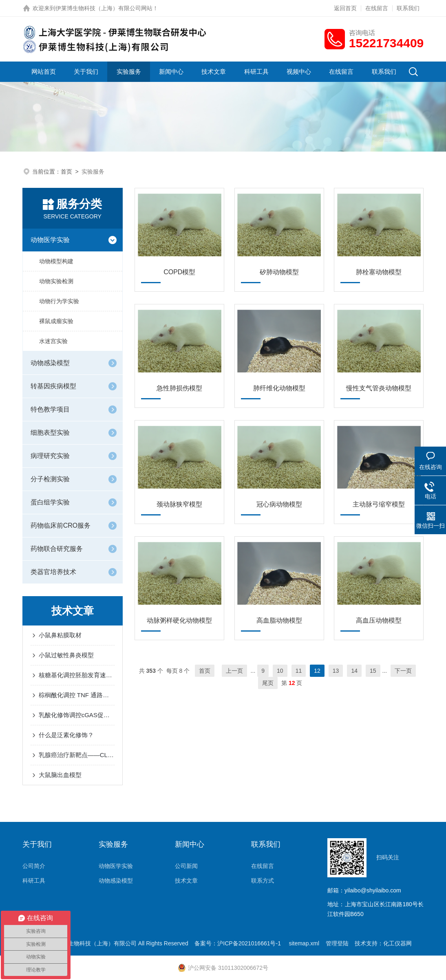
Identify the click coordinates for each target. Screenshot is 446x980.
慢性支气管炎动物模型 (379, 388)
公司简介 (34, 866)
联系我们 (408, 8)
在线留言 (377, 8)
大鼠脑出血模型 (60, 775)
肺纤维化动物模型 (279, 388)
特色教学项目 (50, 409)
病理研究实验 (50, 456)
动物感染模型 (50, 363)
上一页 (234, 671)
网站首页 (44, 72)
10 (280, 671)
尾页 (268, 683)
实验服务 (129, 72)
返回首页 (345, 8)
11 (299, 671)
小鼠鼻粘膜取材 (60, 635)
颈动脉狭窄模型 (179, 504)
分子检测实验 (50, 479)
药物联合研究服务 (57, 549)
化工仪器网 (397, 943)
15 (373, 671)
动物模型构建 (56, 261)
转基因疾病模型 (53, 386)
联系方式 (263, 881)
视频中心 (299, 72)
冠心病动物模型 (279, 504)
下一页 (403, 671)
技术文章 (214, 72)
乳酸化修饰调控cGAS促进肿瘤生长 (77, 715)
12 (317, 671)
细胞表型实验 (50, 433)
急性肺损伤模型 (179, 388)
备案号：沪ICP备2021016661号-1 (238, 943)
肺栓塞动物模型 (379, 272)
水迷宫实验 (53, 341)
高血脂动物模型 (279, 620)
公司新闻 (186, 866)
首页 (66, 172)
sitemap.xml (304, 943)
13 (336, 671)
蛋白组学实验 (50, 502)
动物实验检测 (56, 281)
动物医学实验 (50, 240)
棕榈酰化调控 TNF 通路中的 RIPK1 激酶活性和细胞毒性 (77, 695)
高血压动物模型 (379, 620)
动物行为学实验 (59, 301)
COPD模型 (179, 272)
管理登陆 (337, 943)
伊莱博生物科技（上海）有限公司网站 (104, 8)
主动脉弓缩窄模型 (379, 504)
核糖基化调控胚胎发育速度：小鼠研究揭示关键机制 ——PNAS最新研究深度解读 (77, 675)
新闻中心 (171, 72)
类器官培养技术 (53, 572)
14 (354, 671)
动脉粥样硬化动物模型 (179, 620)
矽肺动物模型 (279, 272)
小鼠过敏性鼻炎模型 (66, 655)
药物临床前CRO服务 (61, 525)
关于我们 (86, 72)
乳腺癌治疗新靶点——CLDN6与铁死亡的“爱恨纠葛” (77, 755)
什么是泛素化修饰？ (66, 735)
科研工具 (256, 72)
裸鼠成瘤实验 (56, 321)
